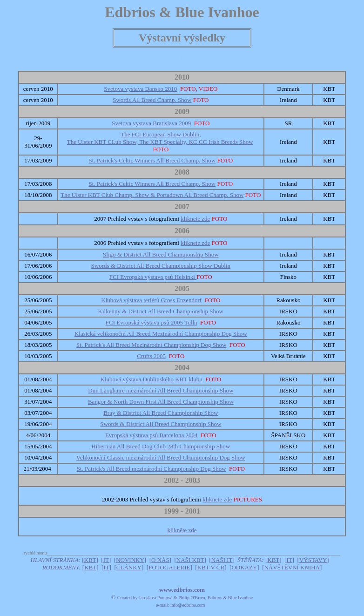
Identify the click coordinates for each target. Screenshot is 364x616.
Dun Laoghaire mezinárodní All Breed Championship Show (161, 390)
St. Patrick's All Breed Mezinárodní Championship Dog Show (151, 345)
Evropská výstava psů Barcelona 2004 (152, 435)
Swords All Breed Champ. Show (152, 100)
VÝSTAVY (313, 560)
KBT (90, 560)
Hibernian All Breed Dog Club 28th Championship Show (161, 446)
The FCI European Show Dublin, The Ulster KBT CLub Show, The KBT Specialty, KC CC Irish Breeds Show (160, 138)
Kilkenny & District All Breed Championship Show (161, 311)
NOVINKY (130, 560)
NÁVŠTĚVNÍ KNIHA (292, 567)
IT (106, 560)
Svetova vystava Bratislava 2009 (151, 123)
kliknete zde (195, 219)
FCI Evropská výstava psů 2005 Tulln (152, 322)
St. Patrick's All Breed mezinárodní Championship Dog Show (152, 469)
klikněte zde (182, 530)
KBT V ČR (211, 567)
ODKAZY (244, 567)
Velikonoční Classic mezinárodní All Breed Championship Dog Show (161, 457)
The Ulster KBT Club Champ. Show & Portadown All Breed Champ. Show (152, 195)
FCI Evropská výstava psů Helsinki (153, 277)
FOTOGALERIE (169, 567)
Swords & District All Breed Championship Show (161, 424)
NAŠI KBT (190, 560)
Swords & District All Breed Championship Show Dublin (161, 266)
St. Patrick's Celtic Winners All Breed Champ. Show (152, 160)
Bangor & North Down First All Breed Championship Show (161, 402)
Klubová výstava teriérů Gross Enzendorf (151, 300)
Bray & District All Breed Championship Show (161, 413)
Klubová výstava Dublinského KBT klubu (152, 379)
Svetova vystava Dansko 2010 (140, 89)
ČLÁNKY (129, 567)
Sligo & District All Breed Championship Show (161, 254)
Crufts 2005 (151, 356)
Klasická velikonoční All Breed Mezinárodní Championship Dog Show (161, 334)
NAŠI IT (222, 560)
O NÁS (160, 560)
